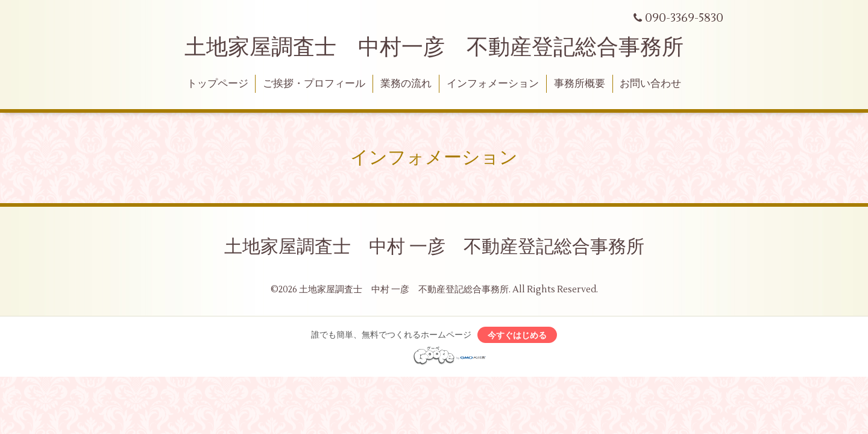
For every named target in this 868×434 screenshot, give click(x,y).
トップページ (218, 84)
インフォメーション (493, 84)
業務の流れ (406, 84)
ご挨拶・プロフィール (314, 84)
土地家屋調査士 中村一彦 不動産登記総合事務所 (434, 48)
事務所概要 (580, 84)
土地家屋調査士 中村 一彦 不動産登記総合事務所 (434, 247)
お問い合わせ (650, 84)
